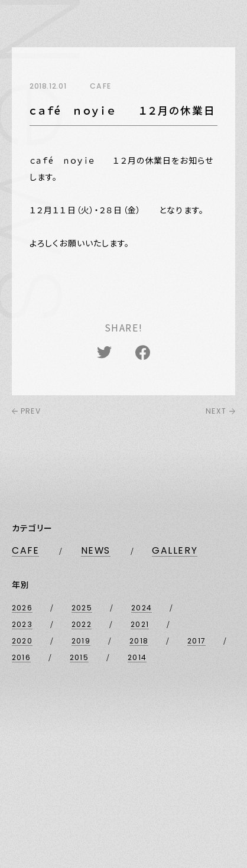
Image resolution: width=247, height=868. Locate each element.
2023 (22, 624)
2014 (137, 657)
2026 (22, 608)
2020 (22, 641)
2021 (140, 624)
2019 (81, 641)
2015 (79, 657)
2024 (142, 608)
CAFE (25, 551)
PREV (26, 411)
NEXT (220, 411)
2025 (82, 608)
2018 (139, 641)
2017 (196, 641)
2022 (82, 624)
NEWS (96, 551)
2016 (21, 657)
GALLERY (175, 551)
